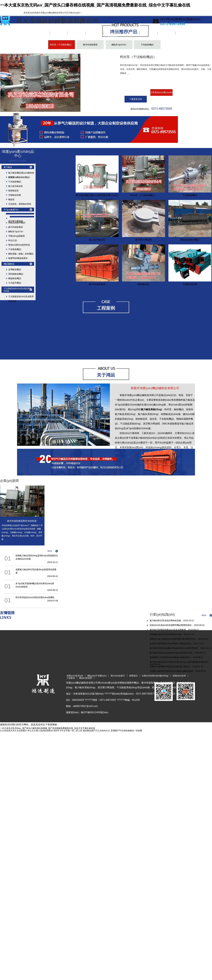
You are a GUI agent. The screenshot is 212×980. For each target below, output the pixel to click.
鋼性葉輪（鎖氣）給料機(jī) (21, 254)
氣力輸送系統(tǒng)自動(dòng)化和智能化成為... (172, 653)
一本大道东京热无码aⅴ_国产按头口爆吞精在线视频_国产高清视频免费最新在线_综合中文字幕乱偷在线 (95, 5)
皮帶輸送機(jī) (15, 269)
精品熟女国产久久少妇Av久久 (97, 731)
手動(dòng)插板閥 (16, 236)
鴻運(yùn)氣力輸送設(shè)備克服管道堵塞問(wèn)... (174, 639)
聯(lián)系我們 (166, 33)
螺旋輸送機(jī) (15, 278)
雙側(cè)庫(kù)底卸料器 (19, 245)
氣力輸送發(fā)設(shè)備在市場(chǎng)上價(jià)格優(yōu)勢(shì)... (180, 662)
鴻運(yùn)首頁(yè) (41, 33)
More (50, 551)
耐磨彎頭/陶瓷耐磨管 (18, 258)
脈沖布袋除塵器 (90, 45)
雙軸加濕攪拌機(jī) (17, 223)
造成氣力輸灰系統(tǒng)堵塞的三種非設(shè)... (172, 643)
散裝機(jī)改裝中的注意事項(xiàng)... (167, 634)
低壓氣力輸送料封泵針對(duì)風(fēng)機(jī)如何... (172, 671)
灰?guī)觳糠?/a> (11, 210)
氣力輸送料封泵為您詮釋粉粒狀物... (166, 621)
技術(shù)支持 (130, 33)
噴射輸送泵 (13, 191)
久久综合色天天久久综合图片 (13, 731)
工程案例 (148, 33)
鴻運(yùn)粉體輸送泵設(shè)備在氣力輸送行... (171, 666)
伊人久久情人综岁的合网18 (40, 731)
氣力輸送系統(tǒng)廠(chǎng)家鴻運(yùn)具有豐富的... (175, 648)
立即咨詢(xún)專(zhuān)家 (161, 94)
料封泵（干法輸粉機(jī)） (62, 45)
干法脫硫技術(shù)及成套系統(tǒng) (17, 290)
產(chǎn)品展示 (77, 33)
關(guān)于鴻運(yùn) (59, 33)
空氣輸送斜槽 (15, 195)
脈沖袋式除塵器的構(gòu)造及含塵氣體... (169, 630)
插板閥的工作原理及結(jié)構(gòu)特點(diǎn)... (171, 657)
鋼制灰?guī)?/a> (119, 45)
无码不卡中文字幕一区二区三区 (68, 731)
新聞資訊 (95, 33)
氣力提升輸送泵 (16, 186)
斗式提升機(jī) (15, 283)
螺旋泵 (11, 199)
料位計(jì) (13, 240)
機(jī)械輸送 (9, 264)
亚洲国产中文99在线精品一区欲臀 (126, 731)
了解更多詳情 (136, 99)
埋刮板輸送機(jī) (16, 274)
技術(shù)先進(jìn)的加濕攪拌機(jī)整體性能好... (172, 625)
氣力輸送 (8, 167)
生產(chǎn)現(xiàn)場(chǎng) (113, 33)
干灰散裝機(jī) (147, 45)
